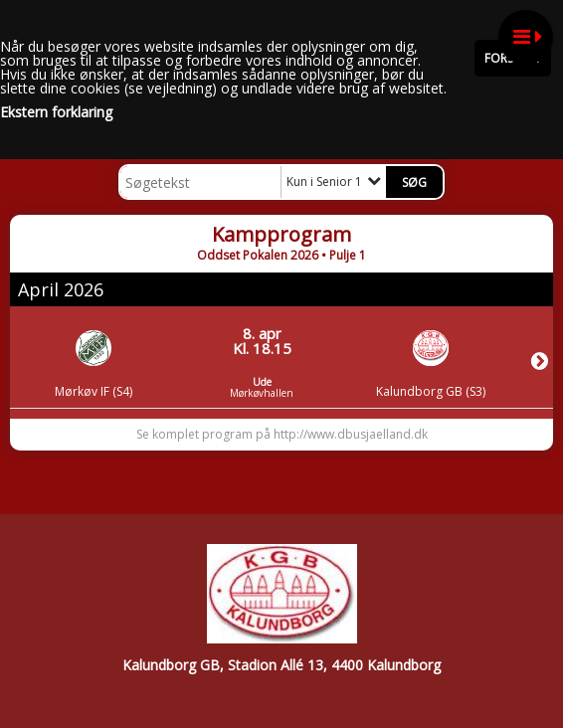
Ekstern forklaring (56, 112)
